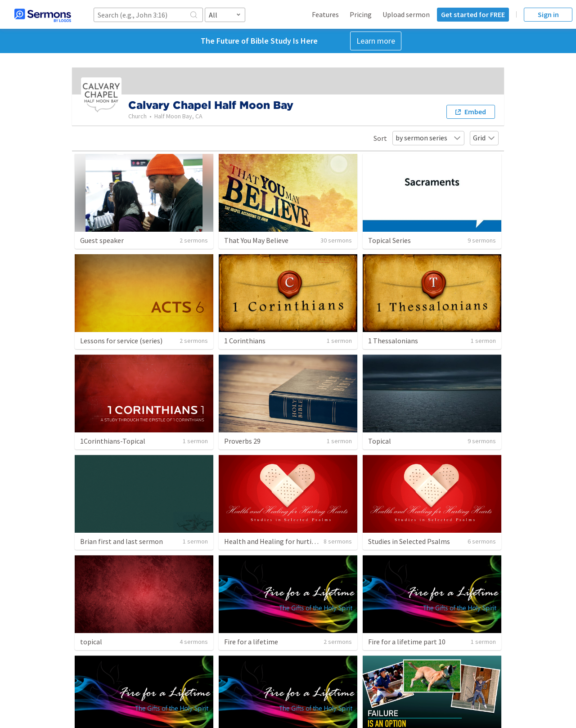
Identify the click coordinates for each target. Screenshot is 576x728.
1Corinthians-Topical (113, 441)
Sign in (548, 14)
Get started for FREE (473, 14)
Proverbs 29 (242, 441)
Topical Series (389, 240)
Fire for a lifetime (251, 642)
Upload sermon (406, 14)
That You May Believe (256, 240)
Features (325, 14)
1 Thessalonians (393, 341)
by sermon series (428, 138)
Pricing (361, 14)
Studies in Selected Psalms (409, 541)
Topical (380, 441)
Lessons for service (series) (121, 341)
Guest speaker (102, 240)
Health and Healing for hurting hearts (283, 541)
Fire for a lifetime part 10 (407, 642)
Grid (484, 138)
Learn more (376, 41)
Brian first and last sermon (121, 541)
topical (91, 642)
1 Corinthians (245, 341)
